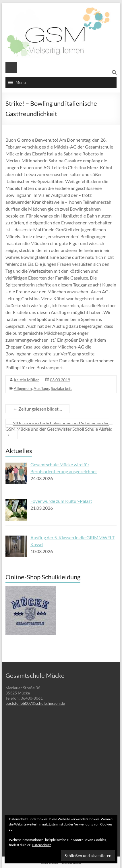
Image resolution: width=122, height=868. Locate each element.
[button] (21, 82)
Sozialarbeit (61, 388)
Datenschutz (41, 845)
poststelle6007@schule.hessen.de (35, 703)
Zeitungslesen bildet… (37, 409)
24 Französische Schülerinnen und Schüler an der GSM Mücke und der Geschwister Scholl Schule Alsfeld (59, 429)
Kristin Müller (26, 380)
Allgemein (23, 388)
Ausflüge (41, 388)
